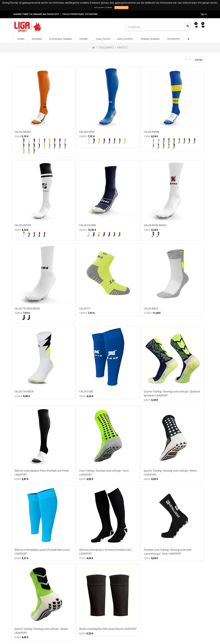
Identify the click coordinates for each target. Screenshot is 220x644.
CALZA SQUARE (88, 225)
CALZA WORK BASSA (155, 225)
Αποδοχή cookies (103, 7)
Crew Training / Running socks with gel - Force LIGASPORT (104, 473)
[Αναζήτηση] (188, 58)
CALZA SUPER (87, 132)
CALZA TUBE (86, 391)
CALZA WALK (151, 308)
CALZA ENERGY (23, 132)
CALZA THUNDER (24, 391)
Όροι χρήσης (121, 7)
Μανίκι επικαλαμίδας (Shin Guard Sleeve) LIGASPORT (108, 629)
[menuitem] (21, 39)
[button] (188, 39)
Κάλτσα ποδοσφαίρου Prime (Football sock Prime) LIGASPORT (42, 473)
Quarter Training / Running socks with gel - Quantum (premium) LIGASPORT (172, 393)
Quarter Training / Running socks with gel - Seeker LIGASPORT (41, 631)
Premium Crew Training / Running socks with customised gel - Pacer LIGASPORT (168, 552)
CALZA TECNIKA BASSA (27, 308)
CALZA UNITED (23, 225)
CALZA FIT (85, 308)
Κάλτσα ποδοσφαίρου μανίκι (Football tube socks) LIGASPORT (42, 552)
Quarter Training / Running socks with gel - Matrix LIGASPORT (170, 473)
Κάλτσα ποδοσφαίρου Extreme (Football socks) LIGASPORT (105, 552)
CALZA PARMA (152, 132)
